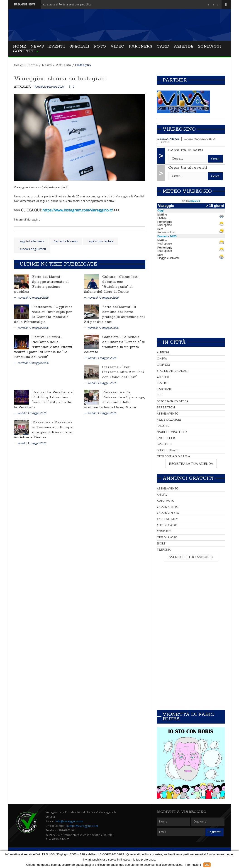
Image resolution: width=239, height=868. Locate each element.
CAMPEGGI (164, 365)
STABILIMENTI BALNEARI (172, 371)
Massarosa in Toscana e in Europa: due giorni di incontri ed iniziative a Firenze (44, 430)
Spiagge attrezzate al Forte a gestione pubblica (41, 287)
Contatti (24, 51)
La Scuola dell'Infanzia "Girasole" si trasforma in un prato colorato (114, 344)
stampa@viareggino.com (82, 826)
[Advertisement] (191, 302)
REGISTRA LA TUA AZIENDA (191, 463)
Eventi (57, 46)
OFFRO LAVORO (167, 537)
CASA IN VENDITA (168, 513)
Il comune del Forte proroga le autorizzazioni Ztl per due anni (114, 314)
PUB (160, 395)
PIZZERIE (162, 383)
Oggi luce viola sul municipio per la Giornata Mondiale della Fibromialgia (43, 314)
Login (165, 142)
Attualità (63, 65)
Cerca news (168, 139)
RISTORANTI (165, 389)
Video (117, 46)
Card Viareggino (199, 139)
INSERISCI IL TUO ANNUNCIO (191, 557)
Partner (175, 80)
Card (163, 46)
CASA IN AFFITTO (168, 507)
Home (19, 46)
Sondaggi (210, 46)
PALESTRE (163, 426)
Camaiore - (112, 337)
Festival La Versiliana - (53, 392)
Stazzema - (112, 367)
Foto (100, 46)
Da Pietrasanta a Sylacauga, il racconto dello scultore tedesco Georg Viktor (115, 400)
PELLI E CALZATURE (169, 420)
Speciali (79, 46)
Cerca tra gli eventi (188, 168)
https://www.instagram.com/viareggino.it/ (78, 210)
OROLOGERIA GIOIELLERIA (173, 456)
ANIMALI (162, 495)
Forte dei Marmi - (47, 277)
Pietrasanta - (44, 307)
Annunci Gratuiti (188, 478)
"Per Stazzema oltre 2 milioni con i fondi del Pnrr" (123, 372)
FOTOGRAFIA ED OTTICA (173, 401)
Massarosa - (43, 422)
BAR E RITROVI (166, 407)
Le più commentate (101, 241)
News (37, 46)
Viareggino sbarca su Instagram (60, 79)
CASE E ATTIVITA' (167, 519)
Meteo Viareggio (187, 191)
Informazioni (193, 865)
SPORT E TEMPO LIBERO (172, 432)
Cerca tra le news (186, 150)
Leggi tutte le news (31, 241)
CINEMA (162, 358)
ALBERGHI (163, 352)
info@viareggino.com (69, 821)
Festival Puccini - (47, 337)
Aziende (184, 46)
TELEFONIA (164, 550)
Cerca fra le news (66, 241)
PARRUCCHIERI (166, 438)
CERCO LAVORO (167, 525)
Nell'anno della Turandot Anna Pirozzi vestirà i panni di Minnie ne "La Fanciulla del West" (43, 349)
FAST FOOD (164, 444)
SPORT (161, 543)
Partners (140, 46)
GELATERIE (163, 377)
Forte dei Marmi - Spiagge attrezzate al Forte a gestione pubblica (56, 4)
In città (174, 342)
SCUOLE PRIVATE (167, 450)
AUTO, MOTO (166, 501)
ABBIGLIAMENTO (168, 414)
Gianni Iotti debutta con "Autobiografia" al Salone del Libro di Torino (111, 284)
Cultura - (111, 277)
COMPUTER (164, 531)
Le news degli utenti (32, 249)
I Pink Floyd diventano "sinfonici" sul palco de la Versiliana (44, 400)
